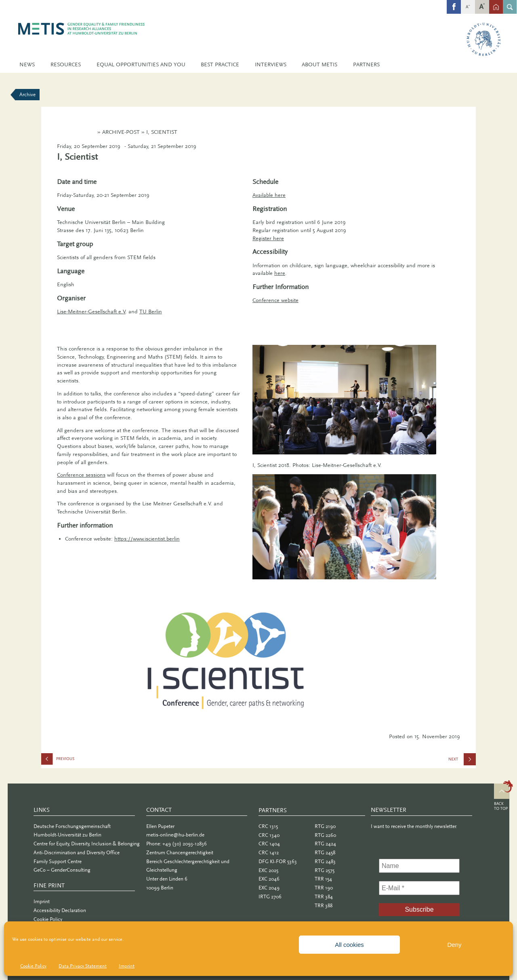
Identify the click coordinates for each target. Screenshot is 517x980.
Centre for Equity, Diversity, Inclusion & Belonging (87, 844)
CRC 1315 (268, 826)
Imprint (127, 966)
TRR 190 (324, 888)
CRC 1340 (269, 835)
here (280, 273)
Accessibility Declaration (60, 910)
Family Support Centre (58, 861)
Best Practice (220, 64)
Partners (366, 64)
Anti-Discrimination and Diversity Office (77, 852)
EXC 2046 (269, 879)
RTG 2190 (325, 826)
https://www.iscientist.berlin (147, 539)
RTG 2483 (325, 861)
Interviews (271, 64)
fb (454, 3)
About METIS (319, 64)
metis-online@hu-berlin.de (175, 835)
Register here (268, 238)
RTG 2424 (325, 844)
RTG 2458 (325, 852)
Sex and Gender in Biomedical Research (463, 762)
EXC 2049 (269, 888)
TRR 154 (323, 879)
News (27, 64)
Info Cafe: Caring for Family (82, 761)
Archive (27, 94)
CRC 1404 (269, 844)
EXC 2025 (268, 870)
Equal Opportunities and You (141, 64)
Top (503, 796)
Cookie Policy (33, 966)
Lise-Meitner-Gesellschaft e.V (91, 312)
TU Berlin (151, 312)
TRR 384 (324, 897)
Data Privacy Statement (83, 966)
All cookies (349, 945)
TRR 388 (324, 905)
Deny (454, 945)
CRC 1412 (269, 852)
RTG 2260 (325, 835)
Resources (66, 64)
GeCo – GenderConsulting (62, 870)
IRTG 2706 (270, 897)
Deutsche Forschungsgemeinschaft (72, 826)
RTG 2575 (325, 870)
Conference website (275, 300)
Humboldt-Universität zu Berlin (67, 835)
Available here (269, 195)
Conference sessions (81, 475)
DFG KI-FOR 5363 (278, 861)
